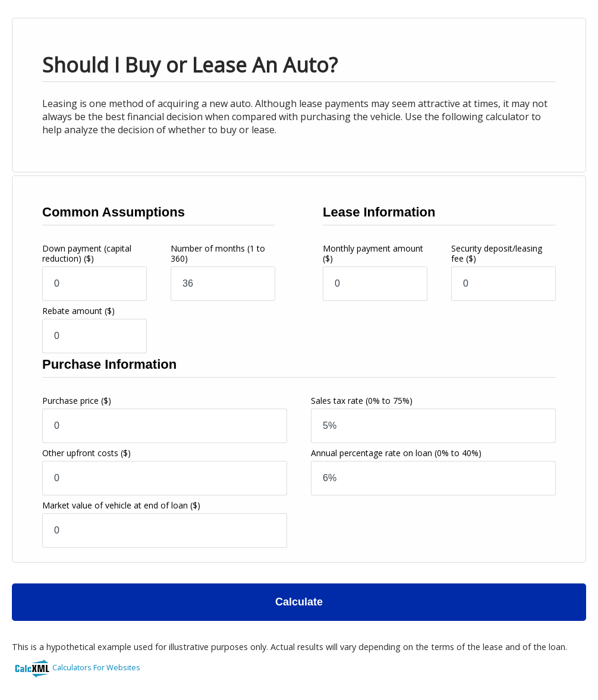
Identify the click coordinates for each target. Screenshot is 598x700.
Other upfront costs (86, 453)
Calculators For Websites (96, 667)
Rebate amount (78, 311)
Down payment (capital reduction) (87, 253)
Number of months (218, 253)
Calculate (299, 602)
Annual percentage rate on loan (396, 453)
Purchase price (77, 401)
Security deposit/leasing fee (497, 253)
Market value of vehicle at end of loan (121, 505)
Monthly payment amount (373, 253)
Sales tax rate (362, 401)
